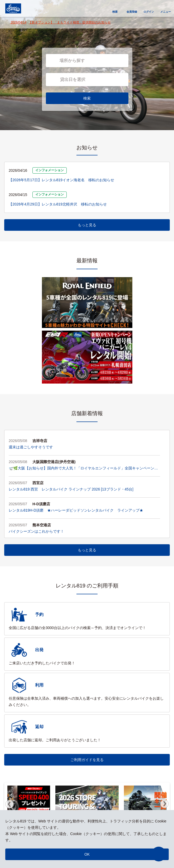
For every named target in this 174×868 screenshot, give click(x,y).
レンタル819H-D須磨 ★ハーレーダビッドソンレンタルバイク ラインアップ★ (76, 510)
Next (165, 804)
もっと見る (87, 225)
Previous (9, 804)
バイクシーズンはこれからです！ (36, 531)
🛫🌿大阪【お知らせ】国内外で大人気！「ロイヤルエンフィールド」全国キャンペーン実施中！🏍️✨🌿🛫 (83, 469)
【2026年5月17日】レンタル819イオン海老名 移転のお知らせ (61, 180)
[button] (159, 854)
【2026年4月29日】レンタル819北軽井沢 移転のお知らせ (58, 204)
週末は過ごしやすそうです (31, 447)
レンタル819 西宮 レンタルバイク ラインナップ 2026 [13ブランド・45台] (71, 489)
